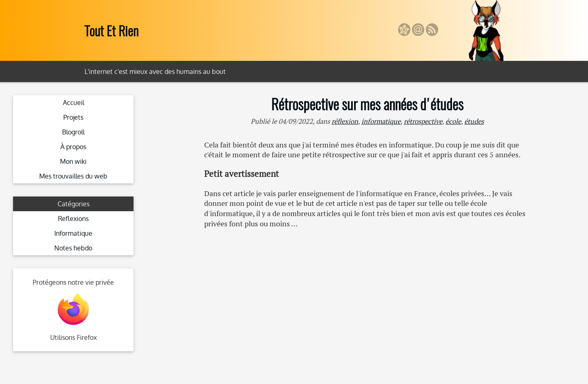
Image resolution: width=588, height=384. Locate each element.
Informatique (73, 233)
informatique (381, 121)
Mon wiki (73, 161)
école (453, 121)
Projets (73, 117)
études (474, 121)
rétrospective (423, 121)
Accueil (73, 103)
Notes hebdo (73, 248)
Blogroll (73, 132)
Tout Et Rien (111, 30)
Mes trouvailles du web (73, 176)
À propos (73, 147)
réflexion (345, 121)
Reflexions (73, 219)
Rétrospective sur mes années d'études (367, 104)
